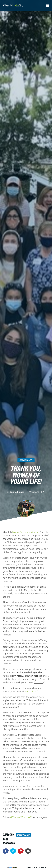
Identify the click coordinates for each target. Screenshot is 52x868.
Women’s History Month (25, 532)
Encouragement (26, 460)
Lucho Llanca (17, 492)
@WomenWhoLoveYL (21, 817)
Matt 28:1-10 (31, 691)
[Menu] (47, 5)
